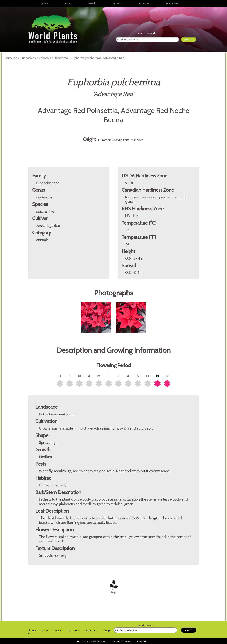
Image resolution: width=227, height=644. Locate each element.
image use (172, 3)
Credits (142, 641)
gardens (117, 3)
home (45, 3)
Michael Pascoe (96, 641)
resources (91, 630)
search (92, 3)
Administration (122, 641)
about (68, 3)
